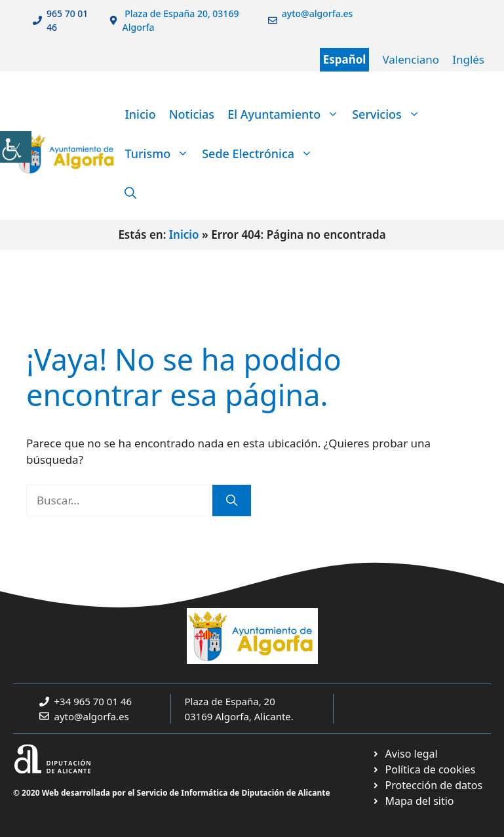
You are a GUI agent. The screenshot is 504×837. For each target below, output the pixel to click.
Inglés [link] (468, 59)
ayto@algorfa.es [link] (92, 716)
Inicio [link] (140, 114)
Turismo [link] (160, 153)
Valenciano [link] (411, 59)
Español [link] (345, 59)
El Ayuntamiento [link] (286, 114)
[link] (16, 147)
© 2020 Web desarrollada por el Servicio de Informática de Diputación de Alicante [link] (172, 793)
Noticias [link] (192, 114)
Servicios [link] (389, 114)
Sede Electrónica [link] (261, 153)
